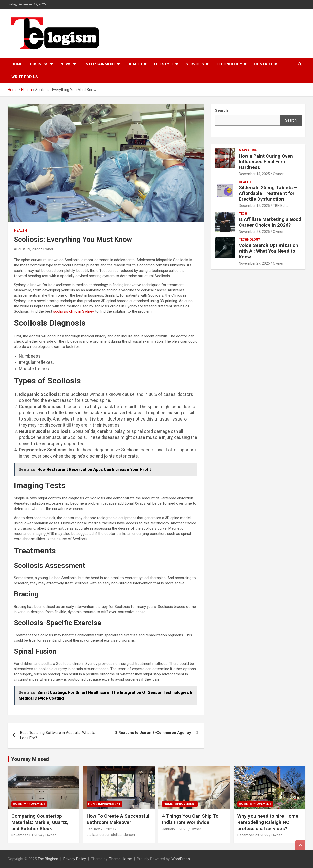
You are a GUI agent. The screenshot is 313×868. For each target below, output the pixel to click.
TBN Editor (281, 206)
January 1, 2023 (175, 829)
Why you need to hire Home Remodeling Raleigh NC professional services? (268, 822)
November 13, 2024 (27, 835)
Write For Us (25, 77)
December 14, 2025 (254, 174)
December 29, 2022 (253, 835)
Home (17, 64)
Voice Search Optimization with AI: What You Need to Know (269, 251)
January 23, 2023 (100, 829)
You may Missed (30, 759)
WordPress (181, 859)
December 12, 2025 (254, 206)
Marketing (248, 150)
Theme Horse (120, 859)
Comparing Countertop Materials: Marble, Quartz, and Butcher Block (40, 822)
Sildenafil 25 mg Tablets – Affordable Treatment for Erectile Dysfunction (268, 193)
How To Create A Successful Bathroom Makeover (118, 819)
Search (291, 120)
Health (135, 64)
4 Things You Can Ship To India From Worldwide (190, 819)
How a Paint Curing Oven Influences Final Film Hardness (266, 162)
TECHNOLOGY (229, 64)
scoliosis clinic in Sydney (74, 311)
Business (39, 64)
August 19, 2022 (27, 249)
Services (195, 64)
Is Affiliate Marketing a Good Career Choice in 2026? (270, 222)
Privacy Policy (75, 859)
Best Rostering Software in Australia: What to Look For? (58, 735)
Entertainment (99, 64)
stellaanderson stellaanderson (111, 835)
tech (243, 214)
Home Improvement (29, 804)
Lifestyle (164, 64)
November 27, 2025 (254, 263)
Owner (48, 249)
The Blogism (48, 859)
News (66, 64)
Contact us (266, 64)
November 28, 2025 (254, 232)
